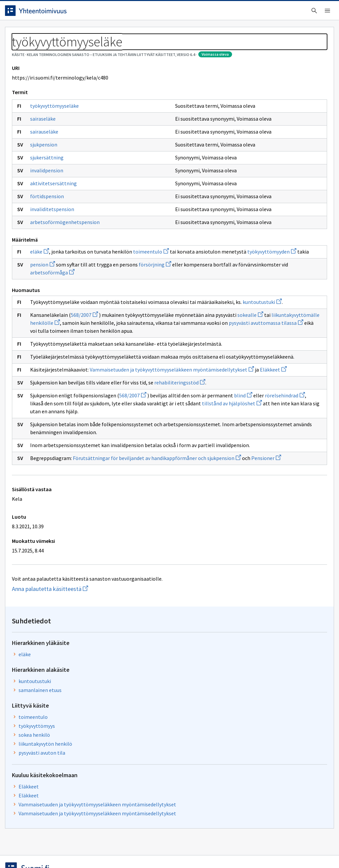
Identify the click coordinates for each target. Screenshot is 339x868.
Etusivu (21, 34)
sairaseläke (48, 155)
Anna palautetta (33, 849)
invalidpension (52, 206)
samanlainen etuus (229, 141)
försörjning (160, 317)
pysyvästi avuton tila (231, 203)
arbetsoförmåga (57, 332)
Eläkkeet (217, 237)
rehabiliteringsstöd (61, 506)
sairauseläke (49, 168)
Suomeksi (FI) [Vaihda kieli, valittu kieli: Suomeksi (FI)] (224, 13)
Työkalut (58, 34)
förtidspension (52, 232)
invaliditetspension (57, 245)
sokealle (111, 391)
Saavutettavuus (139, 849)
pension (48, 317)
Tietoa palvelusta (106, 34)
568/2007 (89, 383)
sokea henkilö (223, 186)
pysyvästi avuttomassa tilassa (128, 407)
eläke (45, 296)
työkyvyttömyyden (137, 304)
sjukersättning (52, 194)
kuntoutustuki (127, 370)
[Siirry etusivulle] (51, 13)
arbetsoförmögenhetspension (65, 261)
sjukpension (49, 181)
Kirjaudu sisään (302, 13)
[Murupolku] (169, 50)
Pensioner (150, 621)
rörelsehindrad (152, 527)
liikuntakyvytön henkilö (234, 195)
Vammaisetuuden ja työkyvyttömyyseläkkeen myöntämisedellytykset (258, 259)
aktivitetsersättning (58, 219)
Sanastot (20, 50)
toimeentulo (156, 296)
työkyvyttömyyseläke (59, 142)
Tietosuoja (86, 849)
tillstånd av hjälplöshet (92, 543)
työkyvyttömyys (225, 177)
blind (110, 527)
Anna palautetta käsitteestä (68, 752)
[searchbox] (142, 13)
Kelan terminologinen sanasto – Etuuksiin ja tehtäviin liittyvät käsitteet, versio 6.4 (132, 50)
